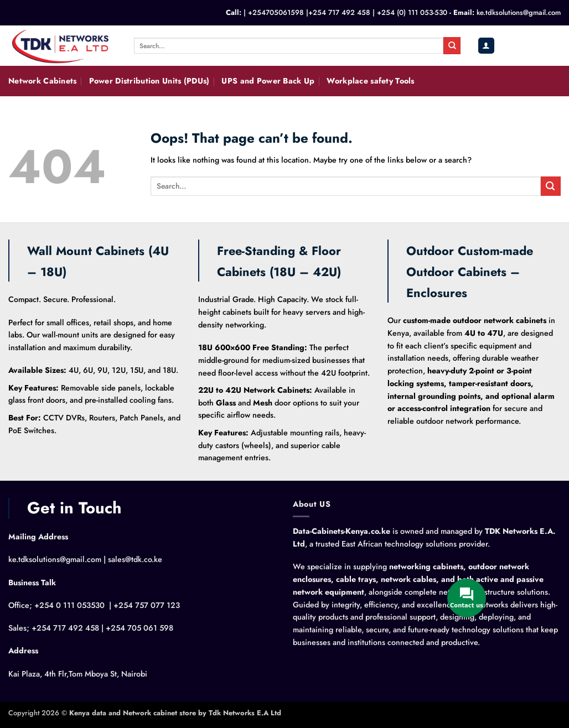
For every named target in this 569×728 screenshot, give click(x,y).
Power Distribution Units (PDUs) (149, 81)
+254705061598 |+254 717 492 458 (309, 12)
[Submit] (452, 45)
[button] (486, 46)
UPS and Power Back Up (268, 81)
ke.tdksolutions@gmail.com (519, 12)
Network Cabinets (43, 81)
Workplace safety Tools (370, 81)
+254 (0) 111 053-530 (412, 12)
